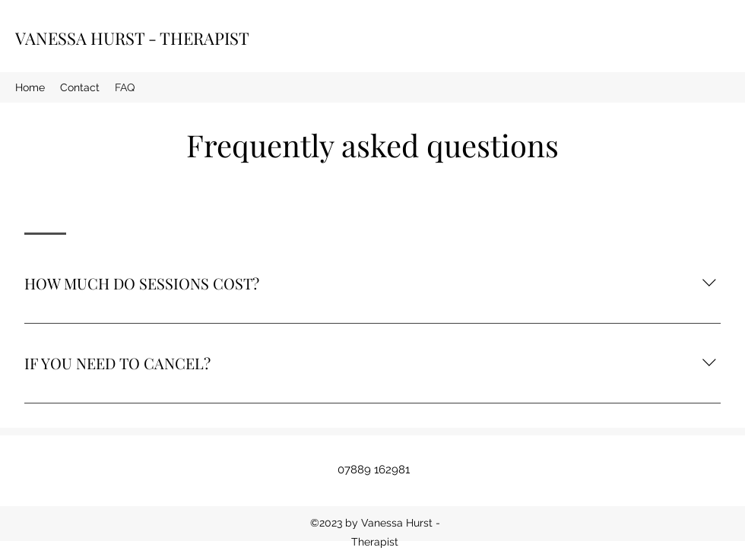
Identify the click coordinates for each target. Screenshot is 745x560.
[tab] (45, 208)
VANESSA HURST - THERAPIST (132, 38)
